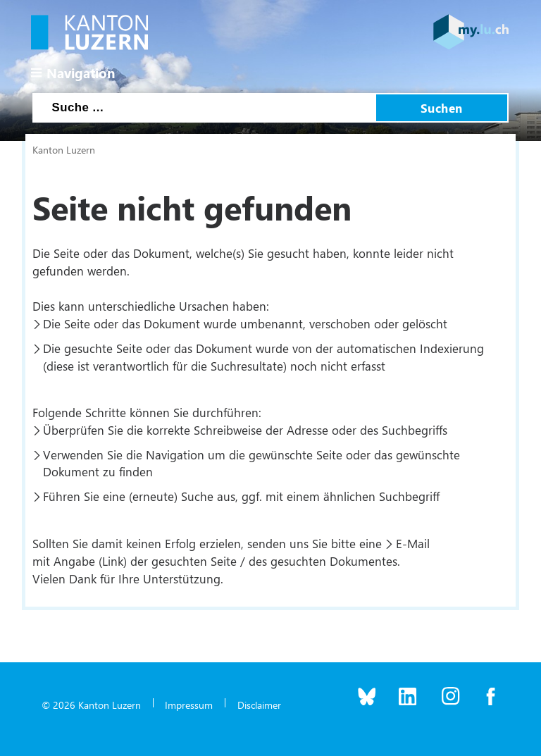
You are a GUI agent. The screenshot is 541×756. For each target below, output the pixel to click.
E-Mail (413, 543)
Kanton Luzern (64, 149)
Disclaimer (259, 705)
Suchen (442, 108)
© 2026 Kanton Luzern (91, 705)
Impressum (189, 705)
